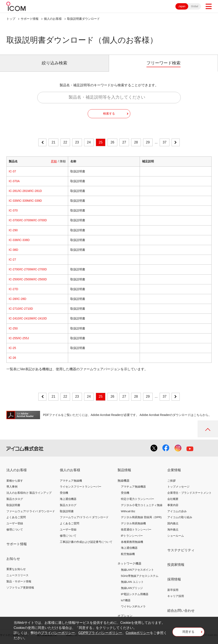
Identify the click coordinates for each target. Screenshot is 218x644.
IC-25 (12, 348)
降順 (63, 161)
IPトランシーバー (132, 536)
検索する (109, 113)
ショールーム (176, 536)
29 (148, 142)
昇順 (54, 161)
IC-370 (13, 210)
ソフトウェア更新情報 (20, 588)
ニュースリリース (17, 575)
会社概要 (173, 499)
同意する (188, 632)
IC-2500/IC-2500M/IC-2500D (28, 279)
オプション (125, 616)
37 (165, 142)
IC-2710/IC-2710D (21, 309)
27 (124, 142)
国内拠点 (173, 523)
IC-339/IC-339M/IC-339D (25, 201)
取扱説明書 (13, 505)
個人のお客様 (53, 19)
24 (89, 142)
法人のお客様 (17, 470)
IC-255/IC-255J (19, 338)
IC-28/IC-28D (17, 299)
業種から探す (15, 481)
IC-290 (13, 230)
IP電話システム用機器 (135, 594)
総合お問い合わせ (181, 611)
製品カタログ (15, 499)
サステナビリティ (181, 550)
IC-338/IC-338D (19, 240)
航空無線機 (128, 554)
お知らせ (13, 559)
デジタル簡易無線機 (133, 523)
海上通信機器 (68, 499)
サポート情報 (30, 19)
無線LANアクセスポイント (137, 570)
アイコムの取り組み (180, 517)
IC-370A (14, 181)
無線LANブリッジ (132, 588)
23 (77, 142)
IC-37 (12, 171)
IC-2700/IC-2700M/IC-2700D (28, 269)
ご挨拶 (171, 481)
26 (112, 142)
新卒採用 (173, 590)
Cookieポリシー (138, 633)
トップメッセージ (178, 487)
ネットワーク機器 (129, 563)
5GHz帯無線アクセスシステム (140, 576)
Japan (182, 6)
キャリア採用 (176, 596)
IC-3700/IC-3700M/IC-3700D (28, 220)
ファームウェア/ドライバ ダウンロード (31, 511)
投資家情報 (176, 565)
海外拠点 (173, 530)
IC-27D (13, 289)
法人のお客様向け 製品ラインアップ (29, 493)
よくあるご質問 (16, 517)
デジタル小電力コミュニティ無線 (142, 505)
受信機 (64, 493)
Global (195, 6)
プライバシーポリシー (58, 633)
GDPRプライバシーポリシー (100, 633)
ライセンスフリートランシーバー (81, 487)
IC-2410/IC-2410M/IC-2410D (28, 318)
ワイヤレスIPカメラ (133, 606)
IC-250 (13, 328)
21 (53, 142)
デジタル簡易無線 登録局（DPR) (141, 517)
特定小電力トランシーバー (138, 499)
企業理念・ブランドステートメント (189, 493)
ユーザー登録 (15, 523)
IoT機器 (126, 600)
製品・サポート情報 (19, 581)
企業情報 (174, 470)
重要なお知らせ (16, 569)
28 (136, 142)
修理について (15, 530)
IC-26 (12, 358)
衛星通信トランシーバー (136, 530)
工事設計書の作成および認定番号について (86, 542)
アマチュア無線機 (71, 481)
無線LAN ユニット (132, 582)
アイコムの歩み (177, 511)
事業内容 (173, 505)
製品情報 (124, 470)
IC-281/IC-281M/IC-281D (25, 191)
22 (65, 142)
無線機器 (123, 481)
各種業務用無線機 (132, 542)
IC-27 (12, 260)
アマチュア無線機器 (133, 487)
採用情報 (174, 579)
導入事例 (12, 487)
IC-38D (13, 250)
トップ (11, 19)
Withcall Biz (128, 511)
